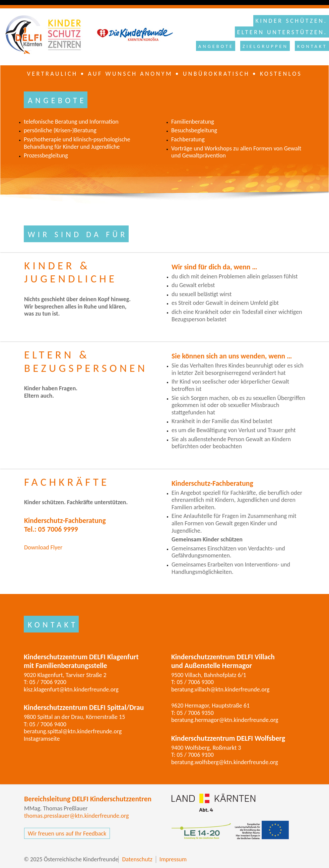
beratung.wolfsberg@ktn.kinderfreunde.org (225, 762)
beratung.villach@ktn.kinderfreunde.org (220, 689)
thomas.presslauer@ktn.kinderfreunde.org (77, 816)
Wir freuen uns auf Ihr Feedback (67, 833)
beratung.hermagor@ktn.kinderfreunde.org (225, 720)
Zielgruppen (265, 46)
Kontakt (312, 46)
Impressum (173, 859)
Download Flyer (43, 547)
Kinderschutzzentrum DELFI (86, 35)
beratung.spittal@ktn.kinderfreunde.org (73, 731)
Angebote (216, 46)
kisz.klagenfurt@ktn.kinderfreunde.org (71, 689)
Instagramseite (42, 739)
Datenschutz (137, 859)
